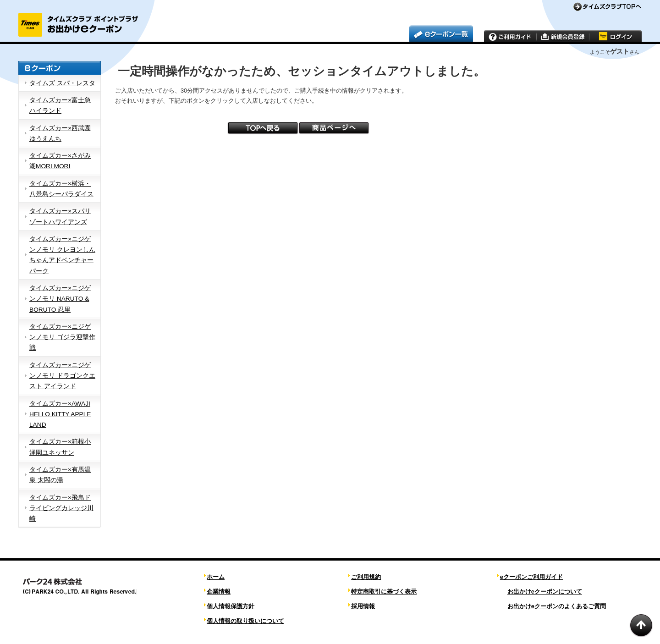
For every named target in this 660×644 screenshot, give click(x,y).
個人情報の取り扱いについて (245, 621)
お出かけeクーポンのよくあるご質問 (557, 606)
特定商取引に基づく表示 (384, 592)
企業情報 (219, 592)
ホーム (216, 577)
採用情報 (363, 606)
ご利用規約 (366, 577)
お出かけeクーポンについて (545, 592)
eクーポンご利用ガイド (531, 577)
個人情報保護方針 (231, 606)
